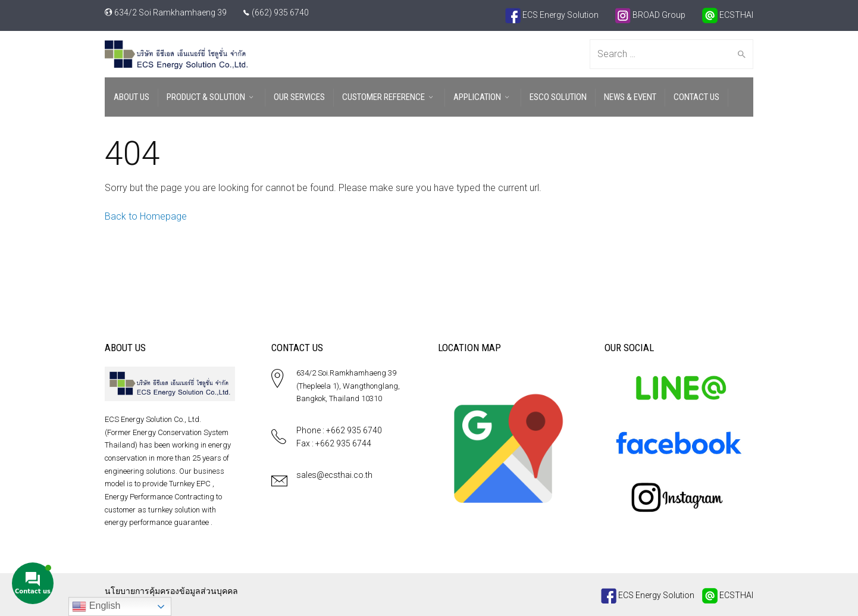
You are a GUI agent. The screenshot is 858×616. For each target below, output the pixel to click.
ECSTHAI (728, 15)
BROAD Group (650, 15)
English (96, 606)
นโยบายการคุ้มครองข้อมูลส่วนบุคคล (171, 591)
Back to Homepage (146, 216)
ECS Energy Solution (552, 15)
